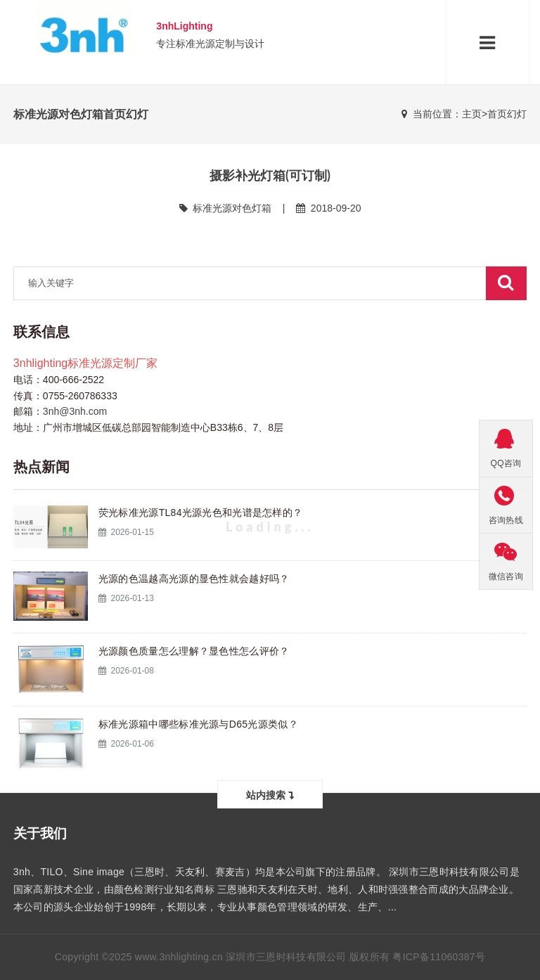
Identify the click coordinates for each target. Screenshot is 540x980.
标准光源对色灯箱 (232, 208)
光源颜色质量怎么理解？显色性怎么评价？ (194, 651)
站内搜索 (270, 795)
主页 (472, 114)
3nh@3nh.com (75, 411)
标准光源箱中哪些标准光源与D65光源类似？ (198, 724)
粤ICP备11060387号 (439, 957)
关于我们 (40, 833)
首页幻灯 (507, 114)
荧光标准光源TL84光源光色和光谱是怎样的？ (201, 512)
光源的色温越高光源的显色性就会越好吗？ (194, 579)
